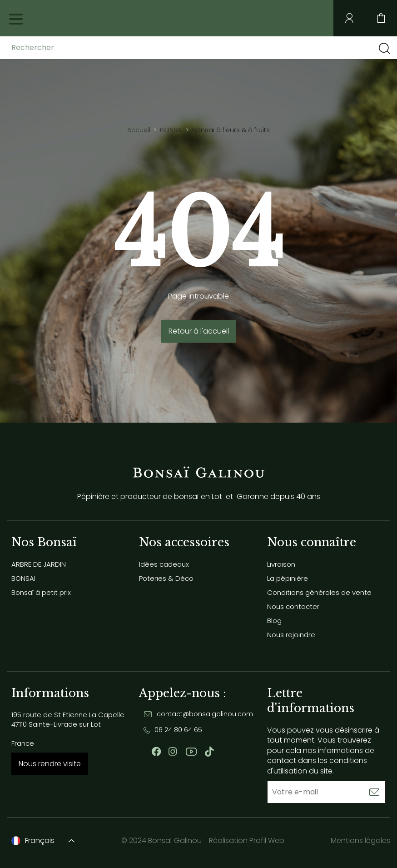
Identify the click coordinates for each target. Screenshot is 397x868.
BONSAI (23, 578)
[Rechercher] (83, 48)
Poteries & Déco (166, 578)
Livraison (281, 564)
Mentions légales (360, 841)
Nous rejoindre (291, 635)
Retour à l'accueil (199, 331)
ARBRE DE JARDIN (39, 564)
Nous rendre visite (50, 764)
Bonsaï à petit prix (41, 592)
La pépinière (288, 578)
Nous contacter (293, 606)
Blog (274, 621)
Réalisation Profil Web (247, 841)
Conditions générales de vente (319, 592)
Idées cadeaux (164, 564)
